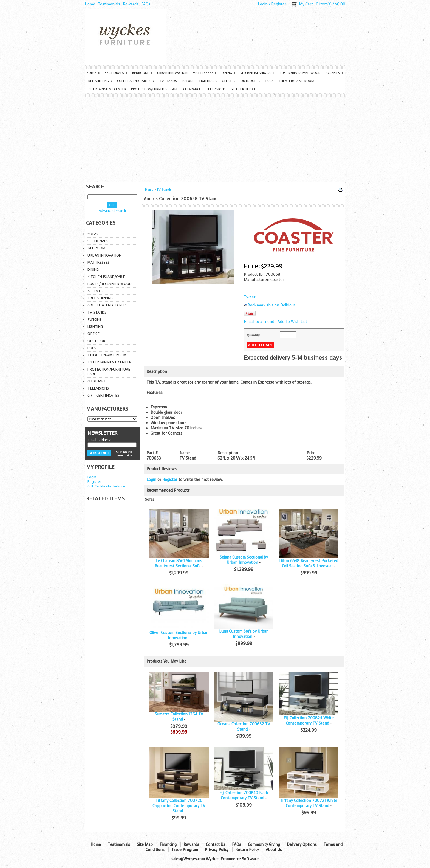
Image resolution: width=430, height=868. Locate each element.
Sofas (93, 73)
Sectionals (116, 73)
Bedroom (142, 73)
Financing (168, 845)
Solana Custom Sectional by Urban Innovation (244, 560)
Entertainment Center (106, 89)
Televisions (216, 89)
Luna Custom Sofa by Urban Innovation (244, 634)
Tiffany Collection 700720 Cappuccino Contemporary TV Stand (179, 806)
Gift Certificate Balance (106, 486)
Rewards (131, 4)
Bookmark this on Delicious (272, 305)
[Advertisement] (215, 138)
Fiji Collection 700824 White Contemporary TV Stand (309, 721)
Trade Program (185, 850)
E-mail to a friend (259, 322)
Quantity (253, 335)
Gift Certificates (245, 89)
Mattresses (205, 73)
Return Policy (247, 850)
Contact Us (216, 845)
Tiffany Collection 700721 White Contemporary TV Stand (309, 803)
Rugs (270, 81)
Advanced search (112, 211)
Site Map (145, 845)
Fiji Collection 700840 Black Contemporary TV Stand (244, 796)
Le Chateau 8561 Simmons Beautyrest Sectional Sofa (178, 563)
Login (263, 4)
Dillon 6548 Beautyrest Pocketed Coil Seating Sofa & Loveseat (309, 563)
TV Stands (168, 81)
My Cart (306, 4)
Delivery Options (302, 845)
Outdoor (251, 81)
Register (279, 4)
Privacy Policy (217, 850)
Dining (228, 73)
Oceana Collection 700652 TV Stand (244, 727)
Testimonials (109, 4)
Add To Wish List (292, 322)
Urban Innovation (172, 73)
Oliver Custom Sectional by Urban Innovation (179, 635)
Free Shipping (99, 81)
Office (229, 81)
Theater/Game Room (296, 81)
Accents (334, 73)
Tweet (250, 297)
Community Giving (264, 845)
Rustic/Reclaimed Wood (300, 73)
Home (90, 4)
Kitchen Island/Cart (258, 73)
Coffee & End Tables (136, 81)
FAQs (146, 4)
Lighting (208, 81)
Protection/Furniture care (155, 89)
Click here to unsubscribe (124, 453)
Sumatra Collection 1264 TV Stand (179, 717)
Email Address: (99, 440)
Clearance (192, 89)
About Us (274, 850)
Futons (188, 81)
